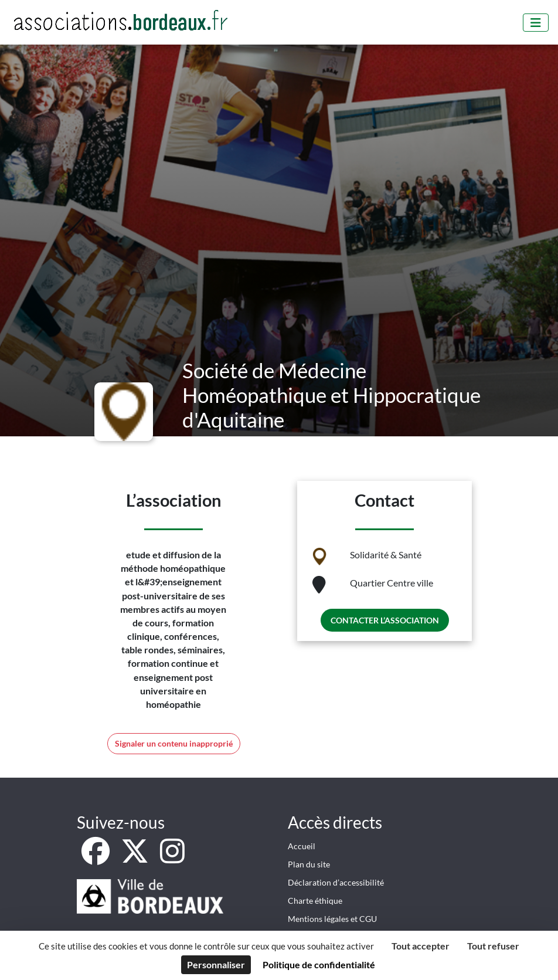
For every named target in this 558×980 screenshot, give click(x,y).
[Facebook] (96, 858)
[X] (136, 858)
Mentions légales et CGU (332, 919)
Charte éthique (315, 901)
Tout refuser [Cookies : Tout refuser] (493, 946)
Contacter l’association (385, 620)
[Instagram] (172, 858)
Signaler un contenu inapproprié (174, 743)
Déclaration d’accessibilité (336, 882)
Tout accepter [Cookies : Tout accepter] (421, 946)
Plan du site (309, 864)
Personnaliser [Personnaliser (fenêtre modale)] (216, 964)
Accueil (302, 846)
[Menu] (536, 23)
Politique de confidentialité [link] (319, 964)
